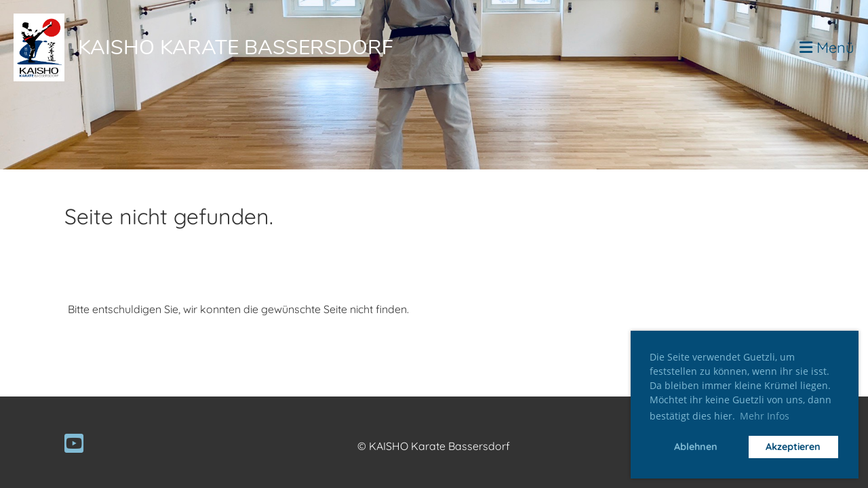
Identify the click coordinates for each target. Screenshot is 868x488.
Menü (827, 47)
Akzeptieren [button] (793, 447)
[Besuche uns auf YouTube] (74, 443)
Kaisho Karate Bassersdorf (236, 48)
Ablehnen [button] (696, 447)
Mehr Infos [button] (765, 416)
